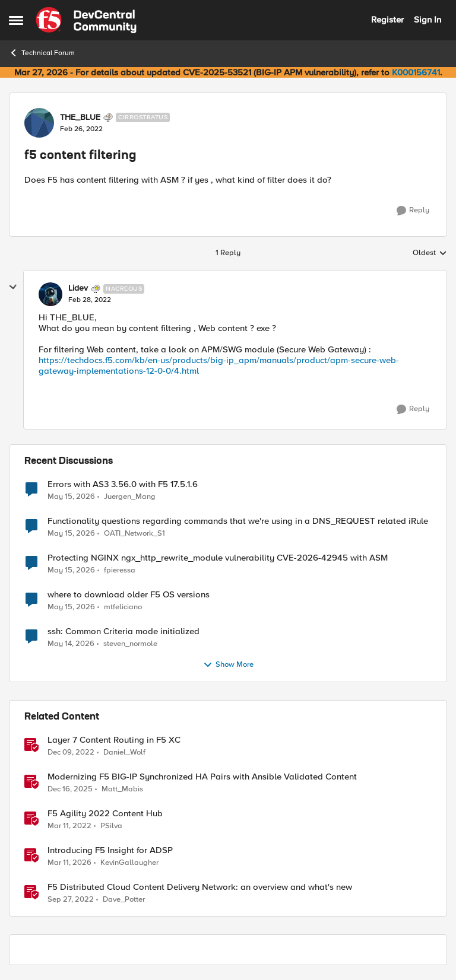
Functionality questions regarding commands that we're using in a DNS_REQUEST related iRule (238, 521)
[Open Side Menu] (16, 20)
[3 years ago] (71, 752)
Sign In (427, 20)
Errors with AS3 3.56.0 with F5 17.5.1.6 (123, 484)
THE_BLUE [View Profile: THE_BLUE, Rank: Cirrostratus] (80, 117)
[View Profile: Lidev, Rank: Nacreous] (50, 294)
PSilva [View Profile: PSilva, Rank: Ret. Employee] (111, 825)
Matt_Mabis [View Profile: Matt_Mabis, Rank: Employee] (122, 789)
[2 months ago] (71, 497)
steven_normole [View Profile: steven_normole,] (130, 643)
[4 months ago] (69, 863)
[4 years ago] (69, 826)
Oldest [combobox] (430, 253)
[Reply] (413, 211)
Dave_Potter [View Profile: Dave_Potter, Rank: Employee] (124, 900)
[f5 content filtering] (90, 300)
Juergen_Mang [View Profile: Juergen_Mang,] (130, 496)
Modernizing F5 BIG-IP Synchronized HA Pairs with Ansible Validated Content (202, 777)
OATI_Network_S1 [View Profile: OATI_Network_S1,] (134, 533)
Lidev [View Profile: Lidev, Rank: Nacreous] (78, 288)
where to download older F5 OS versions (129, 595)
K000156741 (416, 72)
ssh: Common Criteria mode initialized (123, 631)
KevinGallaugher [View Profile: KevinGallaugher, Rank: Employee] (129, 862)
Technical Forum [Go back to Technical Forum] (42, 53)
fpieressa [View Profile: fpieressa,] (120, 570)
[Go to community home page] (86, 20)
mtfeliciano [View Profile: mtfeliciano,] (123, 607)
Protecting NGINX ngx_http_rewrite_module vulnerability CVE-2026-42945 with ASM (218, 558)
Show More (228, 665)
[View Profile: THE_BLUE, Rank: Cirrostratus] (39, 123)
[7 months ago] (70, 789)
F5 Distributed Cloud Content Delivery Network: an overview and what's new (200, 887)
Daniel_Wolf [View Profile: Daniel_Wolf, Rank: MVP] (124, 752)
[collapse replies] (13, 287)
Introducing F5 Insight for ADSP (110, 850)
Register (387, 20)
